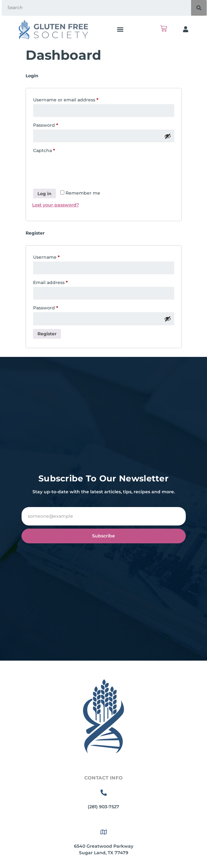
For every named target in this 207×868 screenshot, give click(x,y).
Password (56, 124)
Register (47, 334)
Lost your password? (56, 205)
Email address (61, 282)
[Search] (199, 8)
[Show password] (168, 136)
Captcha (44, 150)
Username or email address (76, 99)
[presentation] (80, 170)
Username (57, 256)
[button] (120, 29)
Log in (44, 194)
